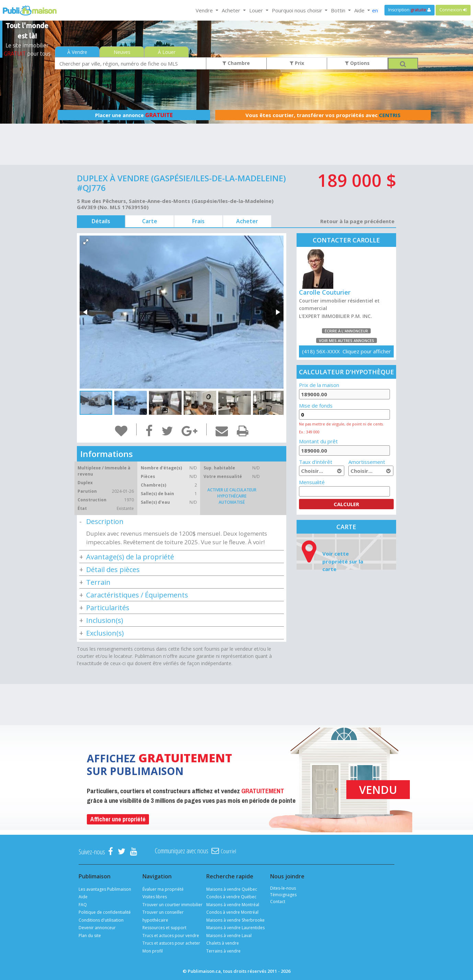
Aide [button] (360, 10)
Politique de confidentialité (105, 912)
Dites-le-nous (283, 888)
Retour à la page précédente (357, 221)
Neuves (122, 52)
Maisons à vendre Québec (232, 889)
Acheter (247, 221)
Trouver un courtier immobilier (172, 905)
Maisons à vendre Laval (229, 936)
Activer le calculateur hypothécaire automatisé (232, 496)
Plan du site (90, 936)
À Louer (167, 52)
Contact (278, 902)
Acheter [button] (232, 10)
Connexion (453, 10)
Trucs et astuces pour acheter (171, 943)
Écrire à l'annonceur (346, 331)
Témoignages (283, 895)
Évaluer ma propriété (163, 889)
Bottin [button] (339, 10)
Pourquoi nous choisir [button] (298, 10)
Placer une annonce (134, 115)
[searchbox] (131, 63)
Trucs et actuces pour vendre (171, 936)
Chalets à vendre (223, 943)
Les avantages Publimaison (105, 889)
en (375, 10)
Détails (101, 221)
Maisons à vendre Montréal (233, 905)
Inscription (409, 10)
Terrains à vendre (223, 951)
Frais (198, 221)
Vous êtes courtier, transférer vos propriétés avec (323, 115)
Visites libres (155, 897)
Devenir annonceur (97, 928)
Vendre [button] (205, 10)
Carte (150, 221)
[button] (86, 242)
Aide (83, 897)
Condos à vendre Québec (231, 897)
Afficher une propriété (118, 819)
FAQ (83, 905)
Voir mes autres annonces (347, 340)
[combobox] (131, 63)
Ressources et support (164, 928)
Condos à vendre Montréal (232, 912)
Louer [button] (257, 10)
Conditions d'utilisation (101, 920)
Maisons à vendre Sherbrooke (235, 920)
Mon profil (153, 951)
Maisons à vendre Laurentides (235, 928)
